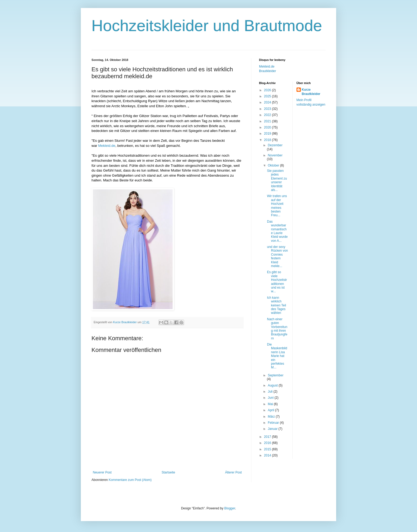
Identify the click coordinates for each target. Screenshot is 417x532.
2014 (268, 455)
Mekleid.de (107, 146)
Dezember (275, 145)
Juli (271, 392)
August (273, 385)
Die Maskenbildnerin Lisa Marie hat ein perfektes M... (277, 356)
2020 (268, 127)
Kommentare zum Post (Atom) (130, 480)
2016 (268, 443)
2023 (268, 109)
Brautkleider (268, 71)
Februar (274, 423)
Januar (273, 429)
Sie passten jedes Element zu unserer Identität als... (277, 180)
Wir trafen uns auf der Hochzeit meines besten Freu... (277, 206)
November (275, 155)
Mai (271, 404)
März (272, 417)
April (271, 410)
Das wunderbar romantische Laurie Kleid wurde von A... (277, 231)
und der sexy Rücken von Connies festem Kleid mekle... (277, 256)
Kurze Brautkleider (311, 92)
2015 (268, 449)
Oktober (274, 165)
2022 (268, 115)
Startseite (168, 472)
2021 (268, 121)
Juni (271, 398)
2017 (268, 437)
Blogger (230, 508)
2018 (268, 140)
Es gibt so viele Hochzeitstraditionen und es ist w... (277, 282)
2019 (268, 134)
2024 (268, 102)
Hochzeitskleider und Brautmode (207, 26)
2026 (268, 90)
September (276, 375)
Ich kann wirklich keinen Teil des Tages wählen (276, 305)
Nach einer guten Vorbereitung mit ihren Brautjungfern (277, 329)
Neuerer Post (102, 472)
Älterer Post (233, 472)
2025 (268, 96)
